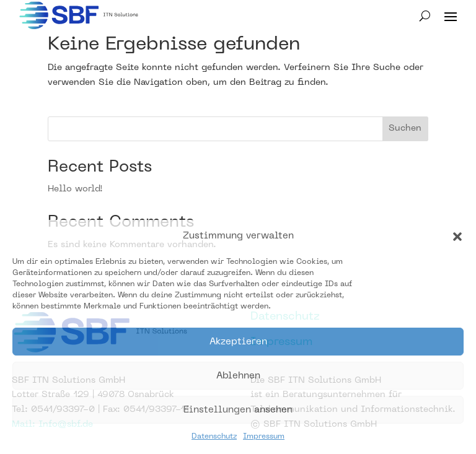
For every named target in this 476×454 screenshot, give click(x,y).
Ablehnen (238, 376)
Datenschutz (214, 437)
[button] (457, 237)
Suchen (405, 129)
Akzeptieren (238, 342)
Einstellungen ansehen (238, 410)
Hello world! (75, 189)
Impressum (264, 437)
